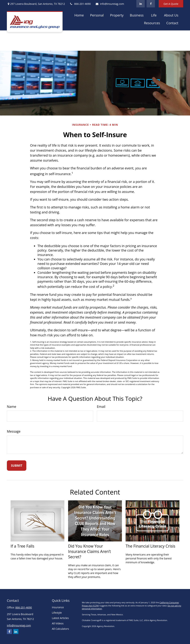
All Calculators (60, 629)
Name (12, 407)
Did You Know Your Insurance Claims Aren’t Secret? (90, 551)
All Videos (58, 623)
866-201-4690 (80, 4)
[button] (79, 15)
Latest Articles (60, 618)
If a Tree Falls (22, 546)
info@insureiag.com (110, 4)
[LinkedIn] (141, 4)
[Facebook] (151, 4)
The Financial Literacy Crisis (150, 546)
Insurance (58, 607)
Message (14, 431)
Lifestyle (57, 613)
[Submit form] (17, 466)
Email (101, 407)
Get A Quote (171, 4)
